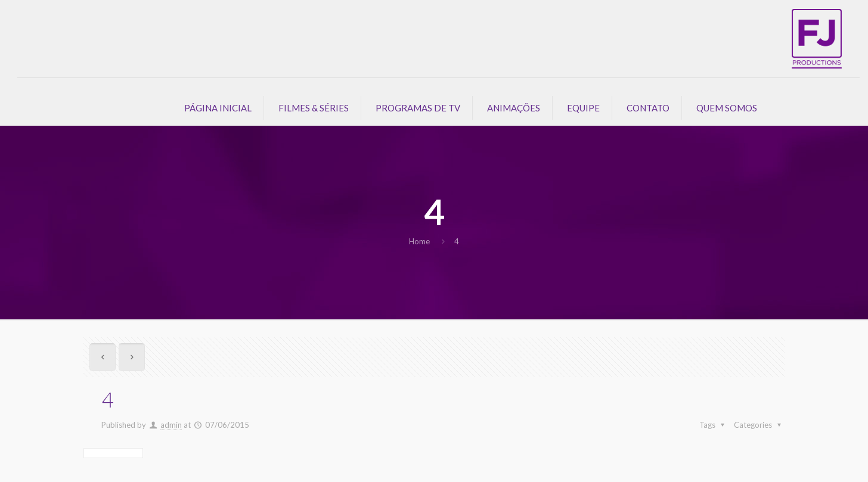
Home (419, 241)
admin (171, 425)
